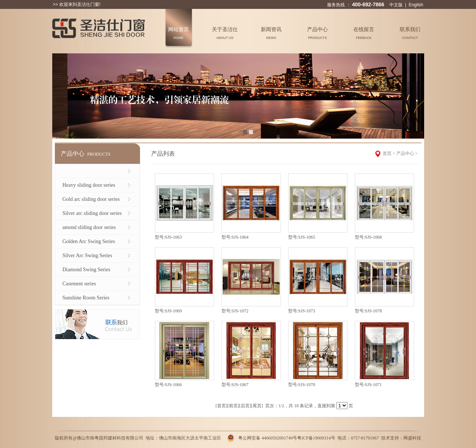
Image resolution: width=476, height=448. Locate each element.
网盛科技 (412, 438)
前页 (233, 406)
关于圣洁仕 (225, 33)
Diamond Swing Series (86, 270)
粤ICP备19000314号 (316, 438)
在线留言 (364, 33)
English (416, 5)
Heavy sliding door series (89, 185)
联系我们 (410, 33)
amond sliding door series (89, 227)
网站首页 (179, 33)
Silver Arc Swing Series (87, 255)
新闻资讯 (271, 33)
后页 (245, 406)
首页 (387, 153)
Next (418, 95)
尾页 (257, 406)
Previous (58, 95)
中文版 (396, 5)
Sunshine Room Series (86, 298)
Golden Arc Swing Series (89, 241)
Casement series (79, 284)
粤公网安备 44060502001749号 (268, 438)
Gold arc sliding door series (91, 199)
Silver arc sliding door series (92, 213)
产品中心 (317, 33)
